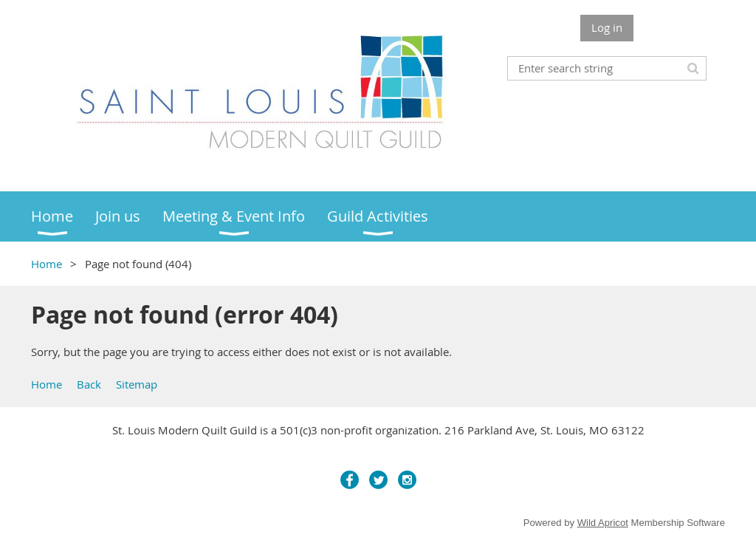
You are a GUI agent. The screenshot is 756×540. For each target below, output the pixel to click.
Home (47, 264)
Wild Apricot (603, 523)
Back (89, 384)
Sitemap (137, 384)
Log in (607, 27)
